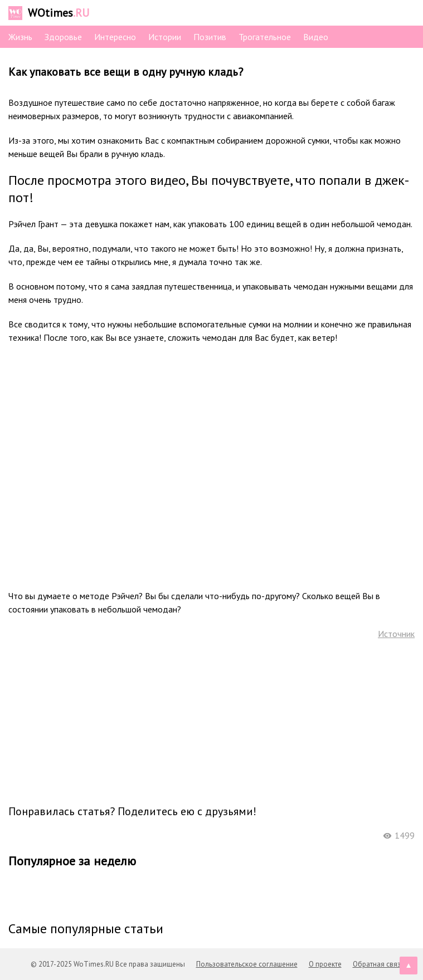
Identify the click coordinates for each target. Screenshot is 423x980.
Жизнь (20, 37)
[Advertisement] (212, 721)
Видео (316, 37)
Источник (396, 634)
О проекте (325, 964)
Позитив (210, 37)
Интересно (115, 37)
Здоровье (63, 37)
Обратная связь (378, 964)
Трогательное (265, 37)
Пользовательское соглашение (247, 964)
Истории (165, 37)
